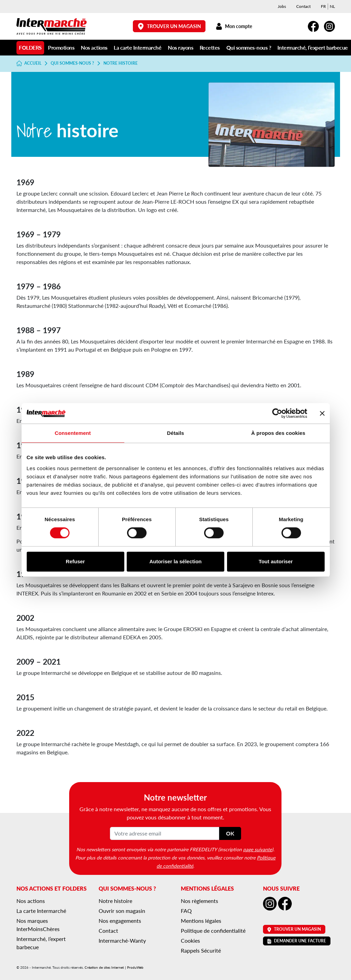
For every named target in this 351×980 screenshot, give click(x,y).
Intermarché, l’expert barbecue (313, 47)
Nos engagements (120, 921)
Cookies (190, 940)
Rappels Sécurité (201, 950)
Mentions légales (201, 921)
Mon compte (234, 26)
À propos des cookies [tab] (278, 433)
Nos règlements (199, 901)
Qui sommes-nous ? (249, 47)
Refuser (75, 561)
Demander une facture (297, 941)
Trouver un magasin (169, 26)
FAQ (186, 911)
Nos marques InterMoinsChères (38, 925)
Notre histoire (115, 901)
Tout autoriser (276, 561)
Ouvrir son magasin (122, 911)
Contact (303, 6)
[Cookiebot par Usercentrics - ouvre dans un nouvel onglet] (277, 413)
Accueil (29, 63)
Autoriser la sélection (175, 561)
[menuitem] (323, 7)
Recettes (210, 47)
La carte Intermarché (137, 47)
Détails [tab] (176, 433)
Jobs (282, 6)
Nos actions (94, 47)
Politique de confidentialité (213, 931)
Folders (30, 47)
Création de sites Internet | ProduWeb (114, 967)
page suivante (258, 849)
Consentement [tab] (73, 433)
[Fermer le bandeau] (322, 413)
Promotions (61, 47)
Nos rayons (180, 47)
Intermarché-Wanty (122, 940)
